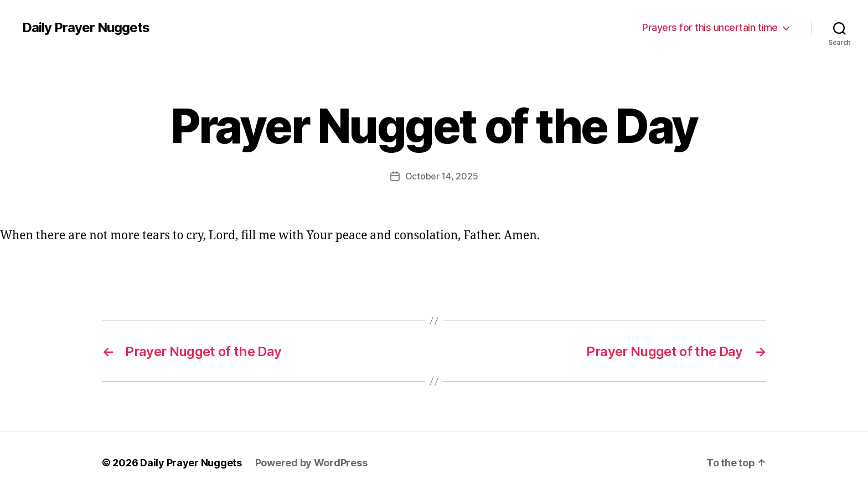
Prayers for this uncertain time (710, 27)
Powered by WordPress (311, 463)
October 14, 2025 (442, 176)
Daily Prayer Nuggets (86, 28)
